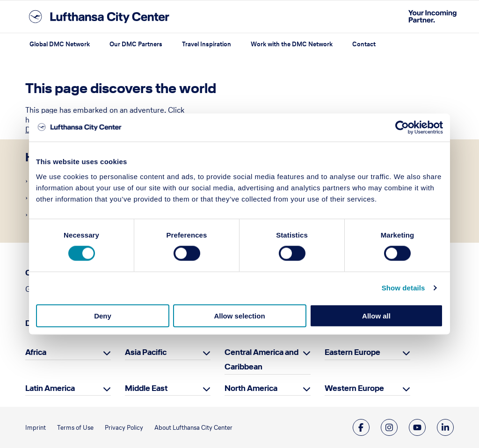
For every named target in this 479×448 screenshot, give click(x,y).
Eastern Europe (352, 352)
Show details (403, 288)
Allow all (376, 315)
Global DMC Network (60, 44)
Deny (103, 315)
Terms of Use (75, 428)
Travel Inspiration (207, 44)
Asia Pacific (146, 352)
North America (251, 388)
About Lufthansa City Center (193, 428)
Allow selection (239, 315)
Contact (364, 44)
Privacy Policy (124, 428)
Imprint (36, 428)
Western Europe (354, 388)
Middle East (146, 388)
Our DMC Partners (136, 44)
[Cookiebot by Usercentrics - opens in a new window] (402, 128)
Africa (36, 352)
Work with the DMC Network (292, 44)
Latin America (50, 388)
